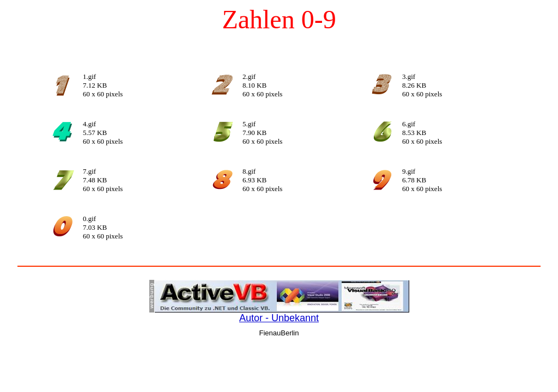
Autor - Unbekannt (279, 318)
